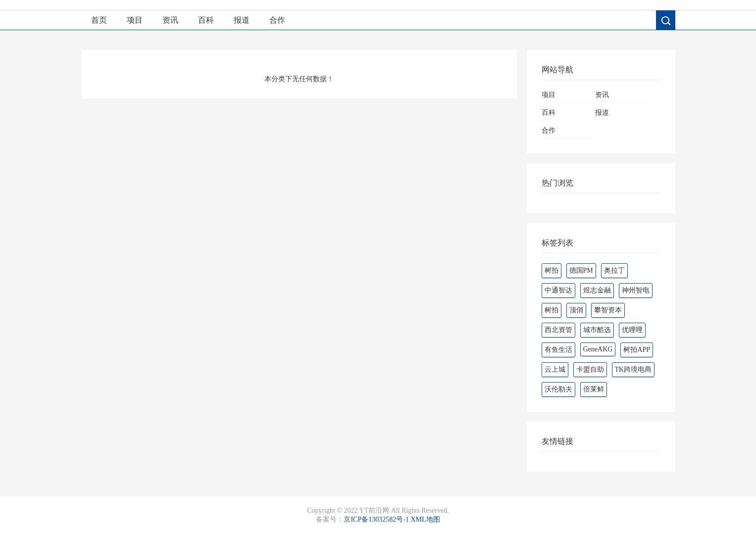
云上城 (555, 369)
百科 (206, 20)
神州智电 (636, 290)
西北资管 (558, 330)
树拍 (552, 270)
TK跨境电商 (633, 369)
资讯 (170, 20)
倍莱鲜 (594, 389)
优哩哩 (632, 330)
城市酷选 (597, 330)
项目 (135, 20)
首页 (99, 20)
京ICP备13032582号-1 (376, 519)
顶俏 (576, 310)
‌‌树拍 (552, 310)
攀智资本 (608, 310)
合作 (277, 20)
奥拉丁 (614, 270)
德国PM (581, 270)
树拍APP (637, 350)
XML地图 (425, 519)
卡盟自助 (590, 369)
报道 (242, 20)
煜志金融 (597, 290)
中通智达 (558, 290)
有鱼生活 (558, 350)
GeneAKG (598, 349)
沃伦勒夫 (558, 389)
